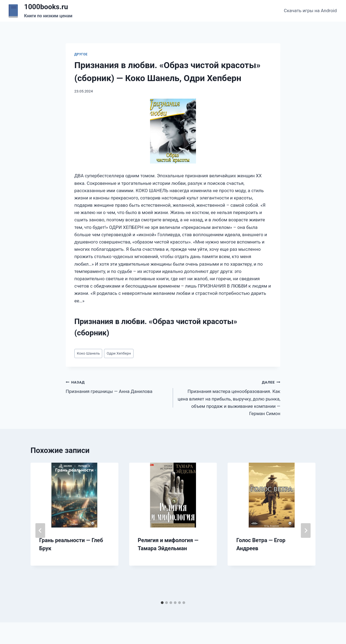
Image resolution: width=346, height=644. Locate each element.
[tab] (162, 603)
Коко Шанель (88, 353)
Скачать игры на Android (310, 11)
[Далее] (306, 530)
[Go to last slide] (40, 530)
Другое (81, 54)
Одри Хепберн (119, 353)
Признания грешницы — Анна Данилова (117, 386)
